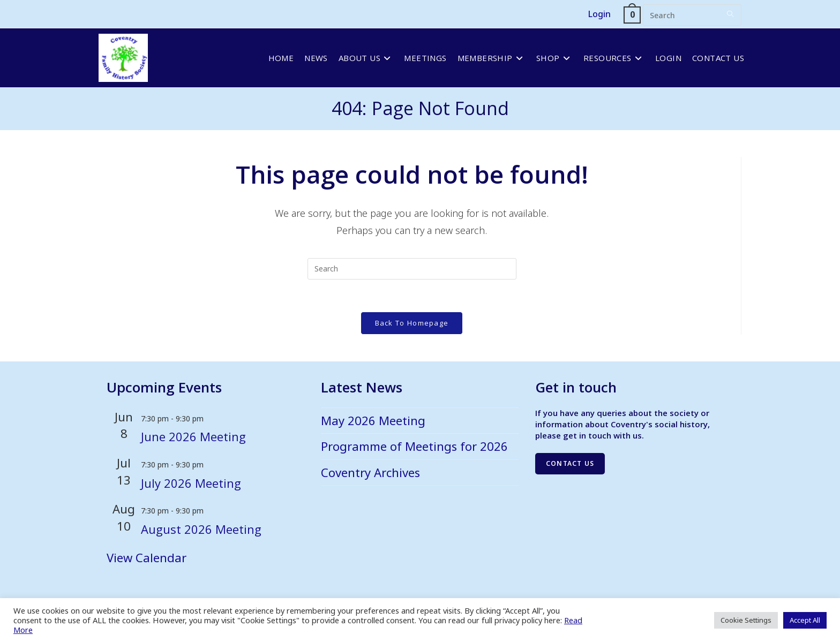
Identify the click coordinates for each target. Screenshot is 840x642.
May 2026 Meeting (373, 420)
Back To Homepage (412, 323)
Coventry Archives (370, 472)
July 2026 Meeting (191, 483)
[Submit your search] (731, 14)
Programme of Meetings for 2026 (414, 447)
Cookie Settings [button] (746, 620)
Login (599, 14)
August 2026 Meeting (201, 529)
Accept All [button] (805, 620)
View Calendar (147, 557)
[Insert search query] (692, 15)
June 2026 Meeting (193, 437)
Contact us (570, 463)
